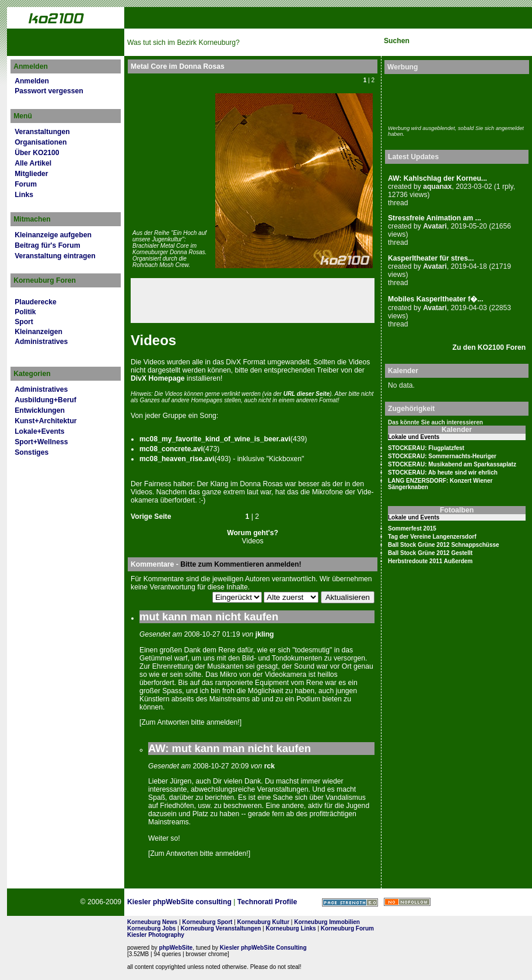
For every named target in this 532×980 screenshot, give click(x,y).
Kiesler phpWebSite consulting (179, 902)
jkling (265, 634)
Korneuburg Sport (207, 922)
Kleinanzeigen (38, 332)
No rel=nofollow (407, 902)
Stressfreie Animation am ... (435, 218)
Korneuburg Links (291, 928)
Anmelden (32, 81)
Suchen (397, 41)
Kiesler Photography (156, 935)
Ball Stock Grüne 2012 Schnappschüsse (444, 545)
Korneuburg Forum (347, 928)
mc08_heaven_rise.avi (177, 459)
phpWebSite (176, 948)
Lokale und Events (414, 437)
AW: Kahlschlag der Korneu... (437, 178)
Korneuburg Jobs (151, 928)
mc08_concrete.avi (171, 449)
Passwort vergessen (49, 91)
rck (269, 766)
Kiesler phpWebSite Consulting (263, 948)
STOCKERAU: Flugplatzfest (426, 448)
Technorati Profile (267, 902)
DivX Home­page (158, 378)
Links (24, 195)
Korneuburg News (152, 922)
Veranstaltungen (42, 132)
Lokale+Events (39, 431)
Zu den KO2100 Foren (489, 347)
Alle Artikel (33, 163)
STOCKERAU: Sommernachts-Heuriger (442, 456)
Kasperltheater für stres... (431, 258)
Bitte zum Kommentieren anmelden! (241, 564)
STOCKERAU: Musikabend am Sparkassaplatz (452, 464)
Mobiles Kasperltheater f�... (435, 299)
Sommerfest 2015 (412, 528)
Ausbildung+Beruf (45, 400)
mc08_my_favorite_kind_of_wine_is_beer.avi (215, 439)
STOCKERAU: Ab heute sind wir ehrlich (443, 473)
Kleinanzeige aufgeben (53, 235)
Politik (25, 312)
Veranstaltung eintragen (55, 256)
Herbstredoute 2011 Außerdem (430, 561)
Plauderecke (36, 302)
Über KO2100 (37, 153)
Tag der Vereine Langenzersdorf (432, 537)
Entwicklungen (40, 410)
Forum (26, 184)
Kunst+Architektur (45, 421)
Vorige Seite (151, 517)
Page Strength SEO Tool (350, 902)
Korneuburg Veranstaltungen (221, 928)
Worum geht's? (253, 533)
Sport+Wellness (41, 442)
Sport (24, 322)
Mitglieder (31, 174)
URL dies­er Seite (307, 394)
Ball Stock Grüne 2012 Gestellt (430, 553)
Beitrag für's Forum (47, 245)
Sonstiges (32, 452)
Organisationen (41, 142)
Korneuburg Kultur (263, 922)
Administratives (41, 342)
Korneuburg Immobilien (327, 922)
